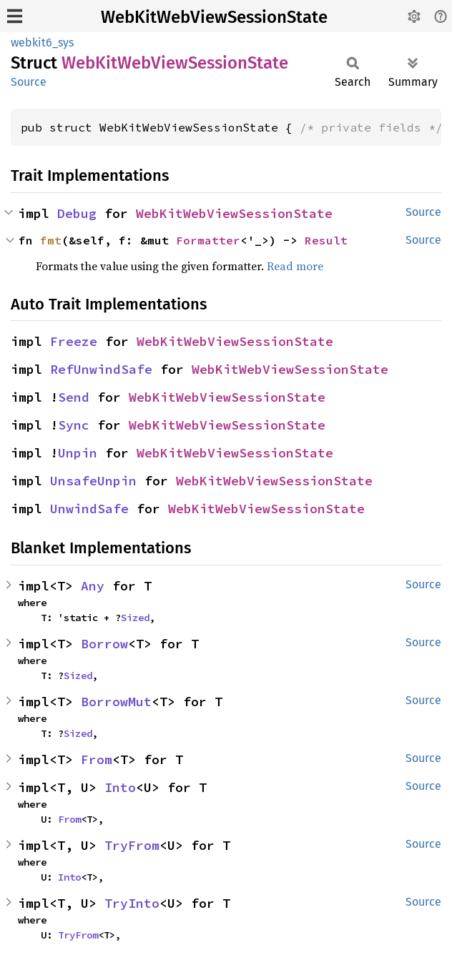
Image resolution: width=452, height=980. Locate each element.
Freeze (74, 341)
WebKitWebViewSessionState (214, 17)
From (97, 759)
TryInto (132, 903)
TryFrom (132, 845)
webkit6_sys (42, 43)
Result (326, 240)
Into (120, 787)
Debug (77, 213)
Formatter (208, 240)
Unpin (78, 453)
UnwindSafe (89, 509)
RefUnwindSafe (101, 369)
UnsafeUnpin (93, 481)
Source (29, 82)
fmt (51, 240)
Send (74, 397)
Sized (135, 618)
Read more (295, 266)
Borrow (104, 644)
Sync (74, 425)
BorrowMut (116, 702)
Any (93, 586)
